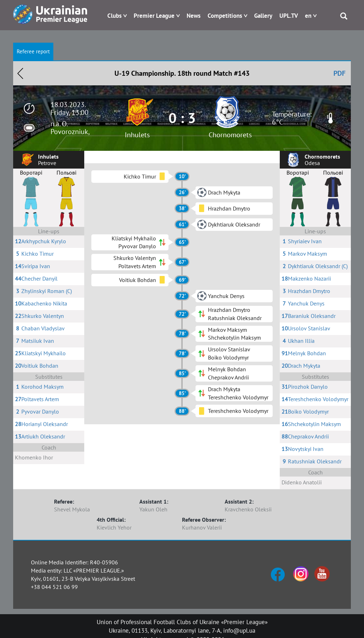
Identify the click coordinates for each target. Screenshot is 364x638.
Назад (20, 73)
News (194, 16)
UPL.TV (289, 16)
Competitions (225, 16)
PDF (339, 73)
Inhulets (137, 135)
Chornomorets (230, 135)
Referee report (33, 51)
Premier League (154, 16)
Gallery (263, 16)
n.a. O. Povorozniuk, (70, 128)
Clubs (114, 16)
